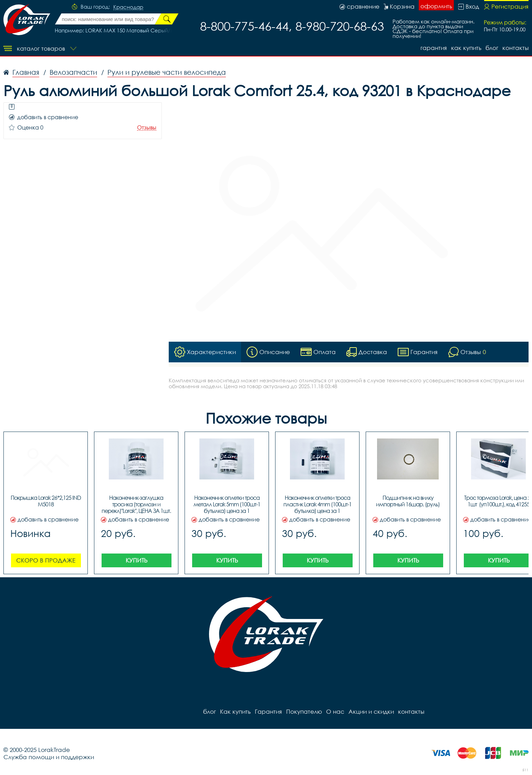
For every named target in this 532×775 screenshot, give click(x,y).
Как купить (466, 48)
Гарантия (434, 48)
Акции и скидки (371, 711)
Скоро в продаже (46, 560)
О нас (335, 711)
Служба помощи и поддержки (49, 757)
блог (492, 48)
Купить (137, 560)
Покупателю (304, 711)
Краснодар (128, 7)
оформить (436, 6)
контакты (515, 48)
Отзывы (147, 128)
